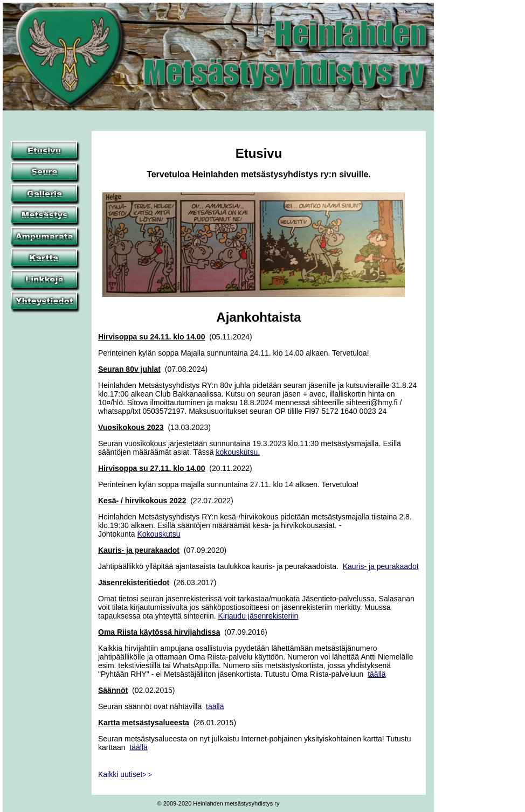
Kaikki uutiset (125, 774)
